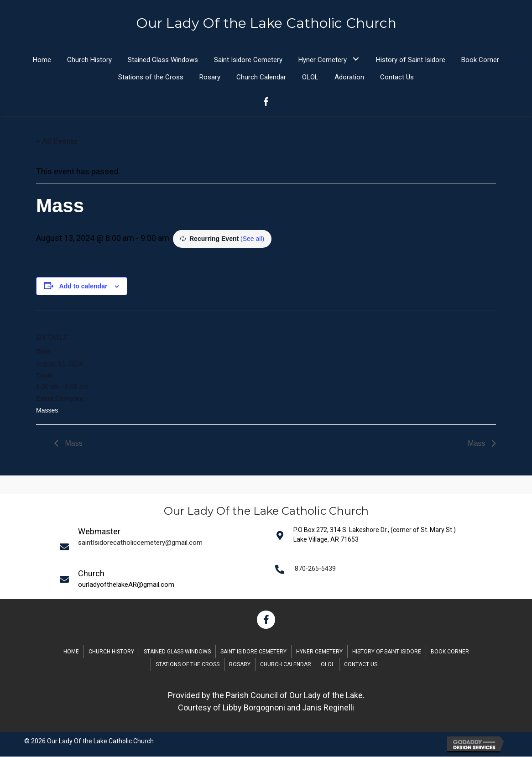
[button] (356, 59)
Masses (47, 411)
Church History (111, 652)
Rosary (240, 665)
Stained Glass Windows (177, 652)
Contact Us (361, 665)
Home (71, 652)
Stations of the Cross (188, 665)
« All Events (57, 142)
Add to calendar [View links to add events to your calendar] (83, 287)
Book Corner (450, 652)
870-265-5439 (315, 569)
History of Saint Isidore (387, 652)
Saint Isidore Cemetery (253, 652)
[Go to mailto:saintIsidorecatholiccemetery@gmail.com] (162, 547)
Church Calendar (286, 665)
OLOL (328, 665)
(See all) (252, 239)
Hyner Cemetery (319, 652)
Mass (73, 444)
